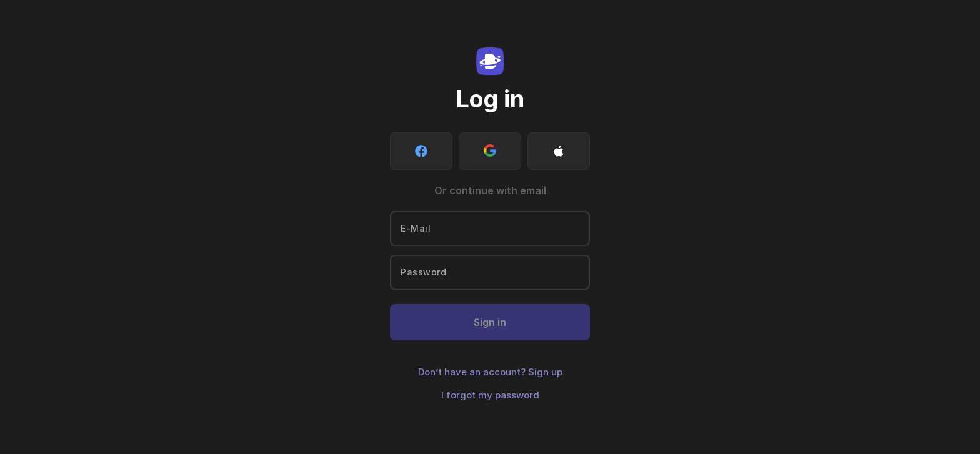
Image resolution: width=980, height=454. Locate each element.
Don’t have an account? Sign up (490, 372)
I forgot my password (490, 395)
